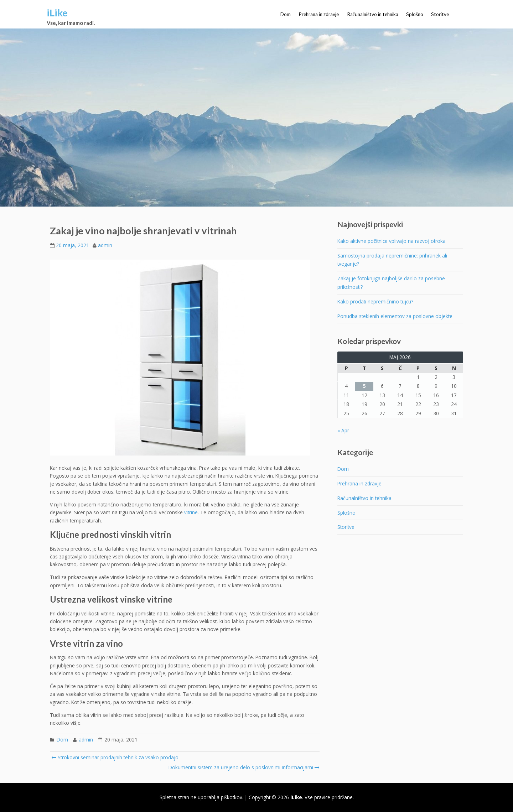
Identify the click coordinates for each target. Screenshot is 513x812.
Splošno (415, 14)
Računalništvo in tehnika (373, 14)
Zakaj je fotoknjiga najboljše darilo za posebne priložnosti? (391, 283)
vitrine (191, 512)
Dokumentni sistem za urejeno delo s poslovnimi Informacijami (243, 767)
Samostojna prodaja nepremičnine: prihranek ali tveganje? (392, 260)
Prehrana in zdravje (319, 14)
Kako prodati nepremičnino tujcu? (375, 301)
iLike (57, 13)
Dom (286, 14)
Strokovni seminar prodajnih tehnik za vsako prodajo (115, 757)
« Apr (343, 430)
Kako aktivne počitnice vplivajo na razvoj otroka (392, 241)
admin (105, 245)
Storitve (440, 14)
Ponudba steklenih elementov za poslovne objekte (395, 316)
